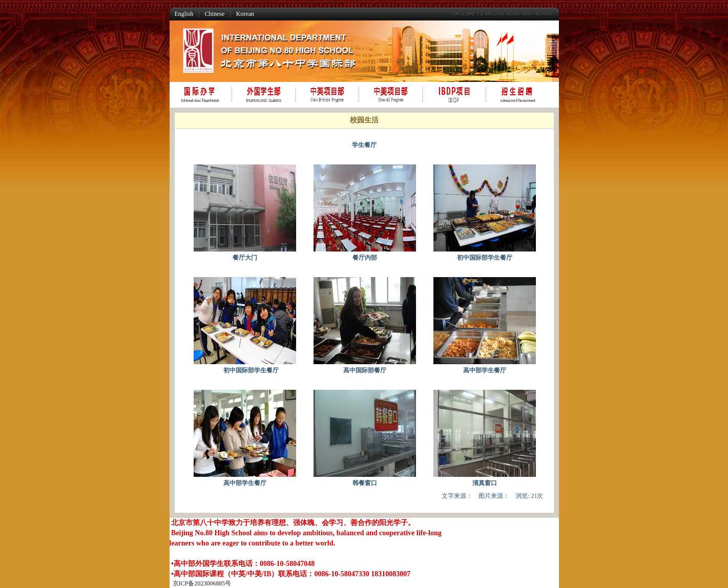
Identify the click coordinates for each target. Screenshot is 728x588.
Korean (245, 14)
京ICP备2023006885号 (202, 583)
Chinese (215, 14)
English (184, 14)
